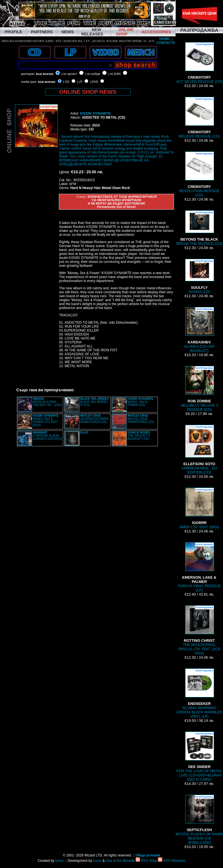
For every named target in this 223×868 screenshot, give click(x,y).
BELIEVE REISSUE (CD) (199, 118)
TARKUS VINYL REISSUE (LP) (199, 567)
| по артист (69, 74)
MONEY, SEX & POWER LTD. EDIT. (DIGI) (46, 420)
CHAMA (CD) (199, 276)
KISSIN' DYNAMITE (95, 114)
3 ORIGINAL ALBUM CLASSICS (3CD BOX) (48, 436)
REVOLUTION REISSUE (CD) (199, 174)
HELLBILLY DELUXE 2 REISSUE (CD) (199, 389)
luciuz (60, 861)
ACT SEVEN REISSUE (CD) (199, 63)
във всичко (45, 74)
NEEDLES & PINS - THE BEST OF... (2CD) (47, 402)
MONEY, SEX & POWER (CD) (141, 402)
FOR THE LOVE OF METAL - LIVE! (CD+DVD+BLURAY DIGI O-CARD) (199, 757)
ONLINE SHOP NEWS (88, 92)
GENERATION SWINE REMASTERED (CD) (95, 419)
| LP (80, 82)
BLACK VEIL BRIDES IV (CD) (94, 402)
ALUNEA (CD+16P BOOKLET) (199, 330)
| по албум (93, 74)
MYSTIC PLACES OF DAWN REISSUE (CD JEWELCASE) (199, 820)
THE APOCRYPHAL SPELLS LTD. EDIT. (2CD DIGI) (199, 630)
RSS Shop (146, 861)
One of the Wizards (120, 861)
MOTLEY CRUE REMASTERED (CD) (141, 419)
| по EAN (114, 74)
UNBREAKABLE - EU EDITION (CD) (199, 450)
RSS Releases (172, 861)
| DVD (94, 82)
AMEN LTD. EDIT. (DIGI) (199, 508)
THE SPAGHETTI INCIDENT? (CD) (139, 436)
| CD (66, 82)
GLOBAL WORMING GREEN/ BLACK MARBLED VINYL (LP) (199, 693)
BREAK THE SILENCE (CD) (199, 228)
